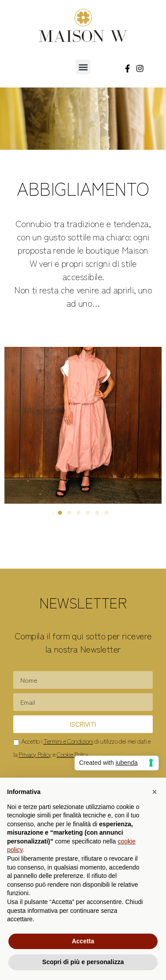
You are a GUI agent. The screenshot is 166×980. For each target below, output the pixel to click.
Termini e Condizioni (68, 741)
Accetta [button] (83, 941)
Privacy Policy (35, 754)
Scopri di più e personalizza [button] (83, 962)
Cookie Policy (72, 754)
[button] (83, 67)
